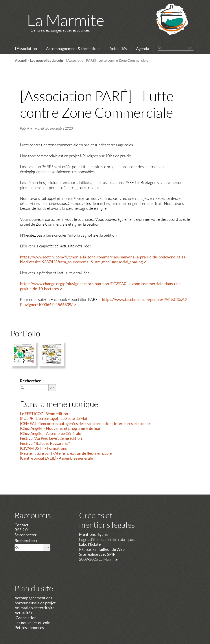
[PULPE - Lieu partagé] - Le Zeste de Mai (54, 418)
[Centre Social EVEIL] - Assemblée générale (56, 458)
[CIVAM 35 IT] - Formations (43, 448)
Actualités (118, 48)
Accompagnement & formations (73, 48)
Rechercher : (31, 381)
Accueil (21, 60)
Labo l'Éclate (90, 544)
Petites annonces (29, 627)
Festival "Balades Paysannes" (45, 443)
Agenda (143, 48)
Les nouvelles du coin (46, 60)
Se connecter (26, 535)
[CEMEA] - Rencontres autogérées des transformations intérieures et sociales (86, 423)
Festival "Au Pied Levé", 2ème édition (51, 438)
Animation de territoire (34, 608)
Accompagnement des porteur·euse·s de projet (35, 600)
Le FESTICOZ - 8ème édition (44, 414)
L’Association (26, 48)
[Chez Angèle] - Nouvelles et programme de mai (60, 428)
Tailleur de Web (111, 549)
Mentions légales (94, 534)
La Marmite (66, 20)
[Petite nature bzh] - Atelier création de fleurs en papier (67, 453)
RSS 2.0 (21, 530)
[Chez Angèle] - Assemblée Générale (51, 433)
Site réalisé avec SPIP (97, 554)
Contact (21, 525)
